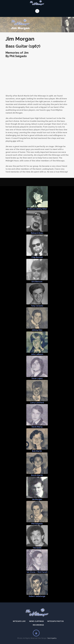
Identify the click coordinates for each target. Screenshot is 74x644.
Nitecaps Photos (56, 621)
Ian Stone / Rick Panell (37, 572)
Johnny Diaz (37, 330)
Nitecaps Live (19, 621)
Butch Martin (37, 475)
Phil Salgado (37, 524)
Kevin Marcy (37, 427)
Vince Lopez (37, 378)
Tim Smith (37, 548)
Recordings (38, 625)
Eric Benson (37, 282)
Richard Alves (37, 233)
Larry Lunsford (37, 403)
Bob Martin (37, 451)
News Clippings (36, 621)
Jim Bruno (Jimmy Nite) (37, 209)
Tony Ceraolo (37, 306)
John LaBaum (37, 354)
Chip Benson (37, 257)
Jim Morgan (37, 499)
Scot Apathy (52, 638)
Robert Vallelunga (37, 596)
